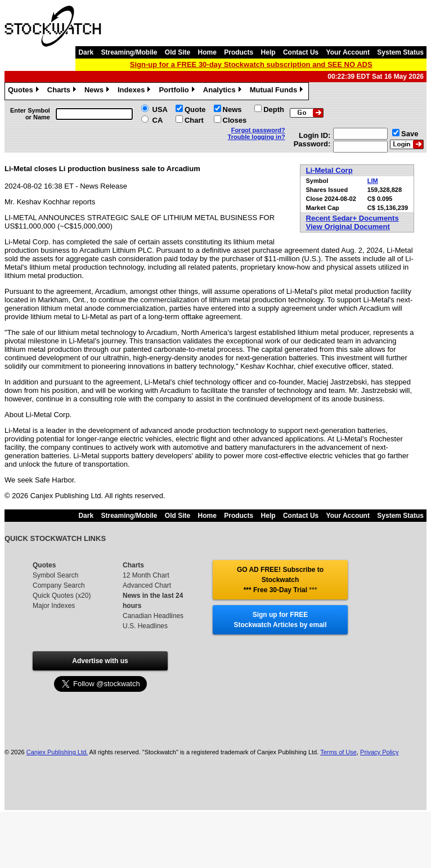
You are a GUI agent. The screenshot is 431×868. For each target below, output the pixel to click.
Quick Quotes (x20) (62, 596)
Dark (86, 52)
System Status (400, 52)
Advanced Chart (147, 585)
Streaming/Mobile (129, 52)
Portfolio (178, 91)
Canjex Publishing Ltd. (57, 752)
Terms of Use (338, 752)
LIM (373, 181)
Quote (195, 109)
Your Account (348, 52)
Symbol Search (55, 575)
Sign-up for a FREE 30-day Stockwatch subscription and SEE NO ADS (251, 64)
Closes (235, 120)
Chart (194, 120)
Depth (274, 109)
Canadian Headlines (153, 616)
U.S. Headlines (145, 626)
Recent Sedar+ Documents (353, 218)
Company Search (59, 585)
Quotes (25, 91)
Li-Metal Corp (329, 170)
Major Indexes (54, 606)
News (98, 91)
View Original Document (348, 227)
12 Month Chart (146, 575)
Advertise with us (100, 661)
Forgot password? (258, 130)
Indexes (135, 91)
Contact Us (301, 52)
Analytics (224, 91)
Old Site (178, 52)
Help (268, 52)
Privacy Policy (379, 752)
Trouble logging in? (257, 137)
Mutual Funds (278, 91)
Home (207, 52)
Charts (63, 91)
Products (239, 52)
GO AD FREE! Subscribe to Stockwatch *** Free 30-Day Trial (280, 580)
